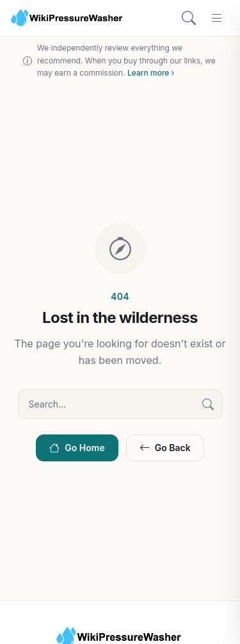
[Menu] (217, 18)
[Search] (189, 18)
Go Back (165, 448)
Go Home (77, 448)
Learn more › (151, 73)
